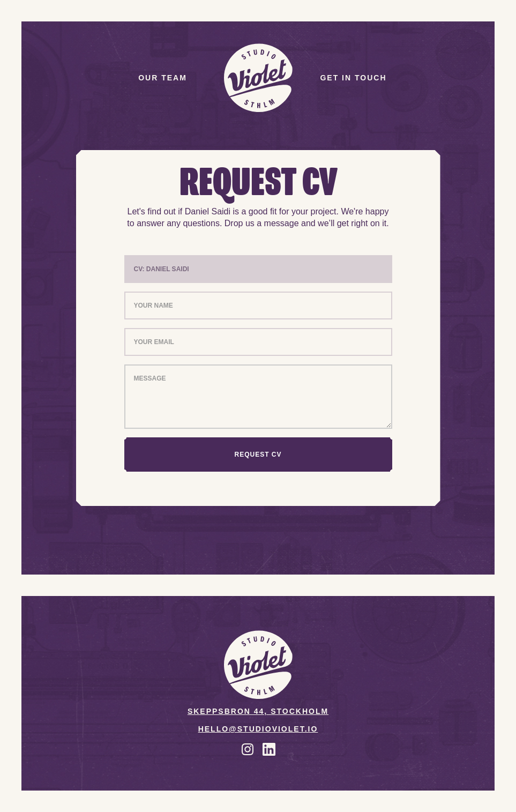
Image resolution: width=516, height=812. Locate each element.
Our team (163, 78)
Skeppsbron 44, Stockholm (258, 712)
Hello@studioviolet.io (258, 729)
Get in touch (353, 78)
